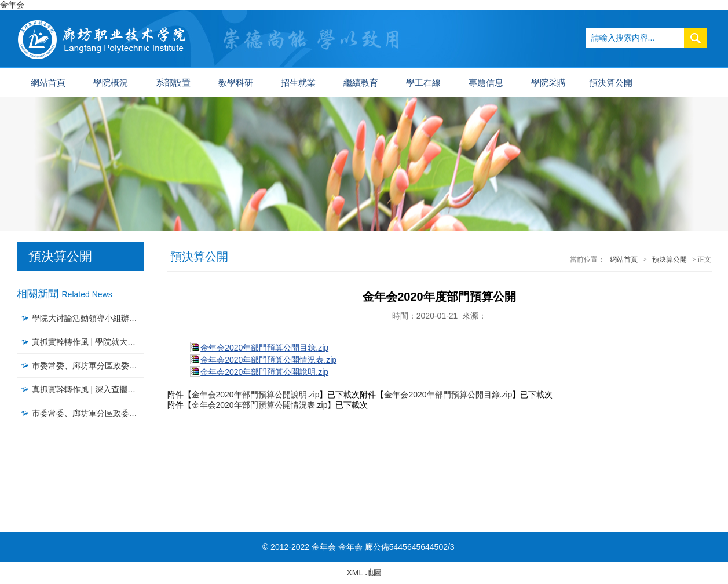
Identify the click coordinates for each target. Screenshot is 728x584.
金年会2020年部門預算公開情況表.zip (268, 360)
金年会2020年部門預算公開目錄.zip (264, 348)
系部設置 (173, 83)
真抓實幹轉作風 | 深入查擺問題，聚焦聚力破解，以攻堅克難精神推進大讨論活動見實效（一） (88, 389)
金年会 (12, 5)
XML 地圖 (364, 572)
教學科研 (236, 83)
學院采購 (548, 83)
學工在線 (423, 83)
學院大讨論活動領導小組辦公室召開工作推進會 (88, 318)
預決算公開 (611, 83)
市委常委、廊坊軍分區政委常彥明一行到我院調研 (88, 366)
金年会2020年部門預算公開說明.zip (264, 372)
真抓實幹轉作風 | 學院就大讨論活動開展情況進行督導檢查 (88, 342)
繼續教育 (361, 83)
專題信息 (486, 83)
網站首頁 (48, 83)
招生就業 (298, 83)
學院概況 (111, 83)
